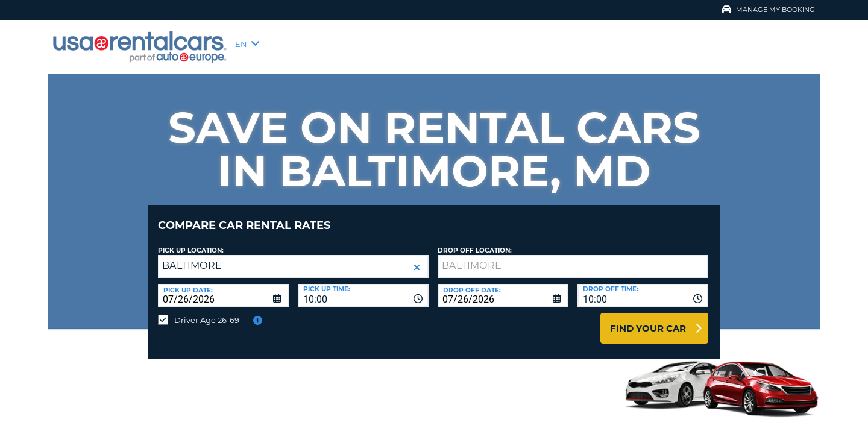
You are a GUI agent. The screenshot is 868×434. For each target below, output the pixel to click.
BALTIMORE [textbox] (192, 256)
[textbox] (573, 257)
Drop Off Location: (475, 241)
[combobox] (363, 286)
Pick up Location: (191, 241)
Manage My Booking (769, 10)
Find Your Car (648, 319)
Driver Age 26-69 (207, 311)
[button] (417, 258)
